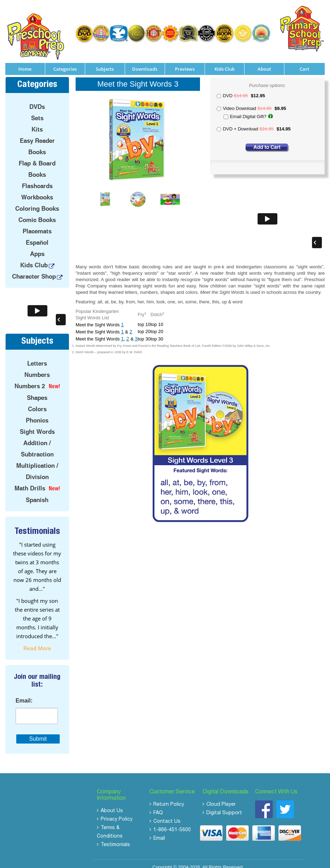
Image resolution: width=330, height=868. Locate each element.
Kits (37, 122)
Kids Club (225, 62)
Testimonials (115, 838)
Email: (24, 693)
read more (37, 641)
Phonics (37, 413)
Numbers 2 (30, 378)
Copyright (163, 860)
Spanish (37, 492)
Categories (65, 62)
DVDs (37, 99)
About (264, 62)
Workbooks (37, 190)
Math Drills (30, 480)
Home (25, 62)
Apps (37, 246)
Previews (185, 62)
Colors (37, 401)
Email (159, 831)
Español (37, 235)
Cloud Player (221, 797)
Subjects (105, 62)
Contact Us (167, 814)
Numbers (37, 367)
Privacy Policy (117, 812)
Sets (37, 111)
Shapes (37, 390)
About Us (112, 804)
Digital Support (224, 806)
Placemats (37, 224)
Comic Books (37, 212)
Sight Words (37, 424)
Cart (304, 62)
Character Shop (34, 269)
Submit (38, 731)
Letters (37, 356)
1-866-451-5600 (172, 823)
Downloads (145, 62)
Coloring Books (37, 201)
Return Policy (169, 797)
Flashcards (37, 179)
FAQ (158, 806)
